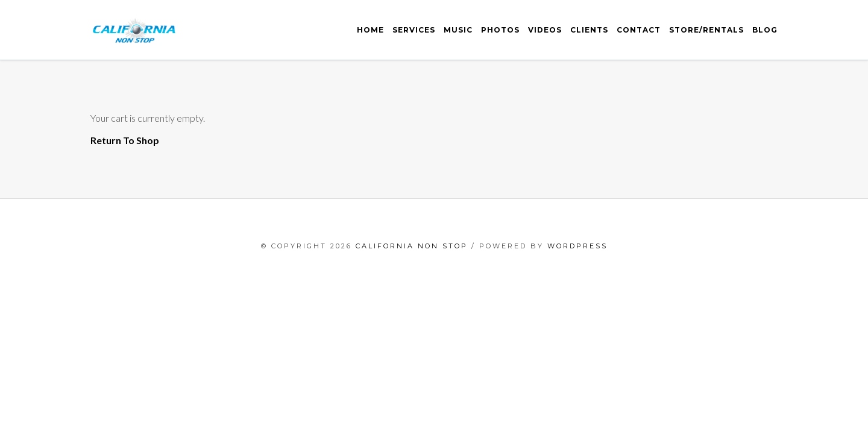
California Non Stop (412, 246)
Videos (545, 30)
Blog (765, 30)
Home (370, 30)
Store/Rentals (706, 30)
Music (458, 30)
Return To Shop (125, 140)
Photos (500, 30)
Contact (639, 30)
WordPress (577, 246)
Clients (589, 30)
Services (414, 30)
